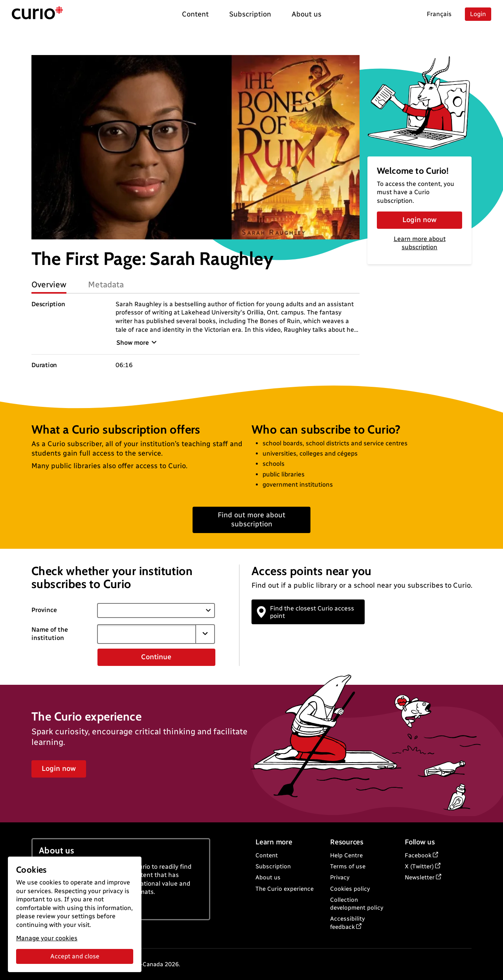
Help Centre (346, 855)
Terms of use (348, 866)
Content (267, 855)
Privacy (340, 877)
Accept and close (75, 956)
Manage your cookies (47, 938)
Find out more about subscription (251, 519)
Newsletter (420, 877)
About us (268, 877)
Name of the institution (50, 634)
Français (439, 14)
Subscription (273, 866)
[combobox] (147, 634)
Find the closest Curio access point (306, 612)
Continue (156, 657)
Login (478, 14)
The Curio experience (285, 889)
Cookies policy (350, 889)
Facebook (418, 855)
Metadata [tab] (106, 284)
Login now (419, 220)
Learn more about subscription (420, 243)
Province (44, 610)
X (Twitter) (419, 866)
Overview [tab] (49, 284)
